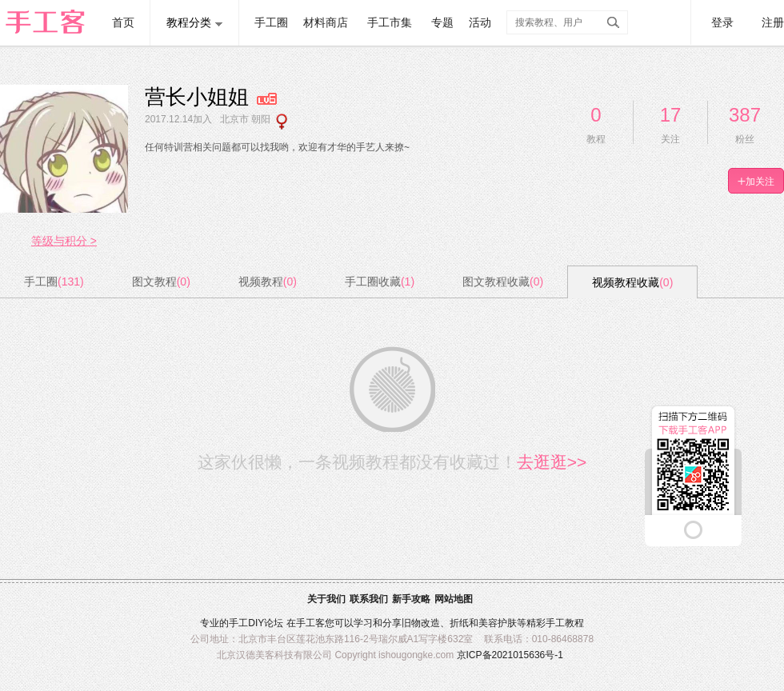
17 (671, 115)
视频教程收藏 (632, 282)
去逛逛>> (552, 462)
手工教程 (565, 623)
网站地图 (454, 599)
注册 (773, 22)
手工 (238, 623)
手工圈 (271, 22)
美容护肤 (498, 623)
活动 (480, 22)
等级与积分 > (64, 241)
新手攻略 (411, 599)
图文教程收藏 (503, 282)
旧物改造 (421, 623)
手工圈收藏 (380, 282)
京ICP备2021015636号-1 (510, 655)
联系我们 (369, 599)
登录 (722, 22)
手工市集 (390, 22)
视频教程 (268, 282)
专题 (442, 22)
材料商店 (326, 22)
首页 (123, 22)
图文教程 (161, 282)
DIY (256, 623)
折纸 (459, 623)
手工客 (310, 623)
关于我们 (326, 599)
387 (745, 115)
